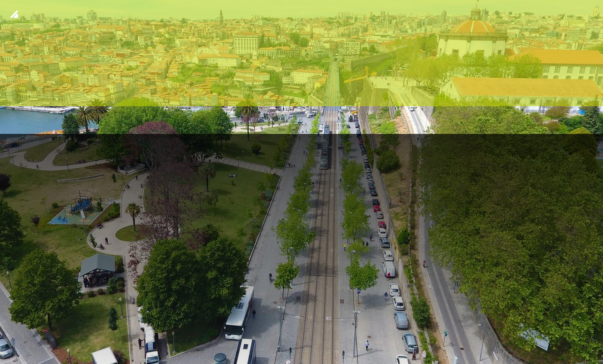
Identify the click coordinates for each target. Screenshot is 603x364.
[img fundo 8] (301, 182)
